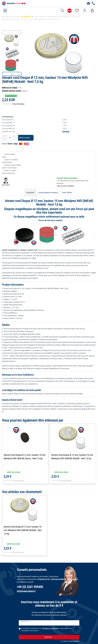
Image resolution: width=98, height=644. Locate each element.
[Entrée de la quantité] (10, 138)
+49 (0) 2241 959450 (65, 186)
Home (4, 17)
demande (66, 131)
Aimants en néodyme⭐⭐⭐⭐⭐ (20, 17)
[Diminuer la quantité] (5, 138)
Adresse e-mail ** (25, 622)
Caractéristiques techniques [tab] (48, 193)
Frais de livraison (18, 104)
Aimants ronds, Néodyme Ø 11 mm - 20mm (67, 17)
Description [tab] (30, 193)
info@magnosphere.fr (26, 592)
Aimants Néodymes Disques (42, 17)
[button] (12, 74)
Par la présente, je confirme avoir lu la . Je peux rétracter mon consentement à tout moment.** (46, 630)
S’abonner (61, 637)
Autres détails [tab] (67, 193)
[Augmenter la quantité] (16, 138)
